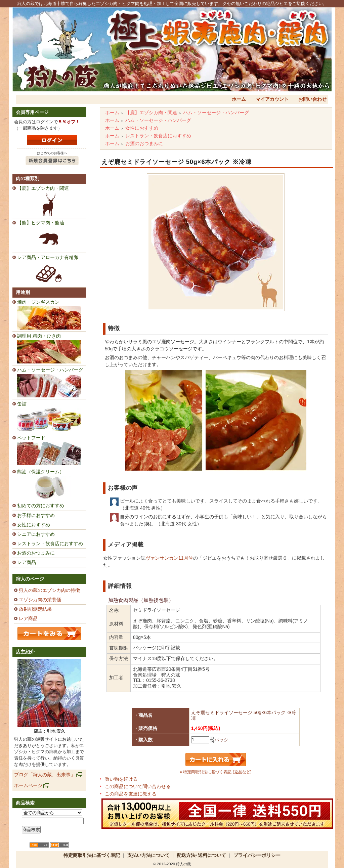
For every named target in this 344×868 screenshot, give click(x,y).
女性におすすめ (34, 525)
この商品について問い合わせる (138, 786)
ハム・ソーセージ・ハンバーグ (216, 113)
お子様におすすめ (36, 515)
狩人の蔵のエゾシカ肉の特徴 (49, 590)
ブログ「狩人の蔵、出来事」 (45, 775)
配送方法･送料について (201, 855)
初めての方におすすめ (41, 506)
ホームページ (28, 785)
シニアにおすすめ (36, 534)
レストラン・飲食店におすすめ (50, 544)
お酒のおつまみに (36, 553)
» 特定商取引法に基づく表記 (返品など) (216, 772)
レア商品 (27, 562)
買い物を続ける (121, 779)
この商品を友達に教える (131, 794)
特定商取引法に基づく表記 (92, 855)
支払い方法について (148, 855)
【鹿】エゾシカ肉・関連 (151, 113)
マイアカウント (272, 99)
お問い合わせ (312, 99)
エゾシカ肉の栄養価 (40, 600)
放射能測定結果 (35, 609)
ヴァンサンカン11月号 (169, 558)
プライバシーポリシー (257, 855)
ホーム (239, 99)
